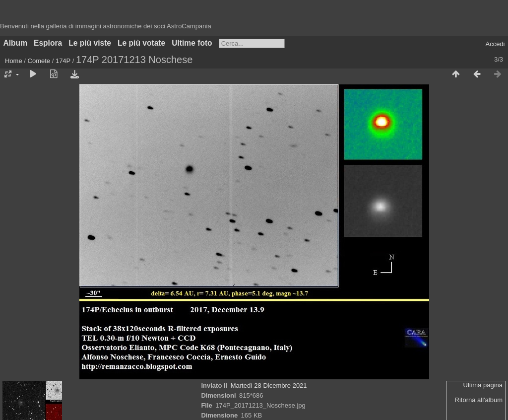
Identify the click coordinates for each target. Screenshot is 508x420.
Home (14, 61)
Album (16, 43)
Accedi (495, 44)
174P (63, 61)
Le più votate (141, 43)
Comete (39, 61)
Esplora (48, 43)
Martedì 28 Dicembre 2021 (269, 385)
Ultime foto (192, 43)
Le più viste (90, 43)
